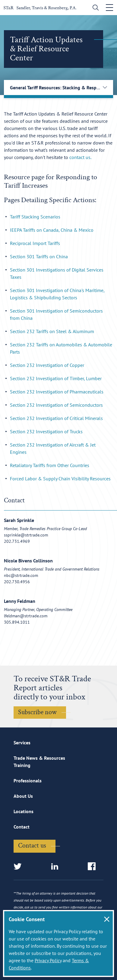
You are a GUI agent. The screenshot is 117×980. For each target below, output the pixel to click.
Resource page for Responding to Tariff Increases (51, 181)
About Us (23, 796)
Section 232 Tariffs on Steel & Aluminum (52, 331)
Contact (22, 827)
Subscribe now (37, 712)
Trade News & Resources (39, 758)
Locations (24, 811)
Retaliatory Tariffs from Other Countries (50, 465)
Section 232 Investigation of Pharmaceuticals (57, 392)
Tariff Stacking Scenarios (35, 217)
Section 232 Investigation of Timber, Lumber (56, 378)
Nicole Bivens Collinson (28, 561)
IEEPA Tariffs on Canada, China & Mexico (52, 230)
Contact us (32, 846)
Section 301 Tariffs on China (39, 256)
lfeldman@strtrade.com (26, 616)
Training (22, 765)
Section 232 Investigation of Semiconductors (56, 405)
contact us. (80, 157)
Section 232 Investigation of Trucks (46, 431)
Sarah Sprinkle (19, 520)
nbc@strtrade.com (21, 575)
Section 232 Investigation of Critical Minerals (56, 418)
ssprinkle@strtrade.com (26, 535)
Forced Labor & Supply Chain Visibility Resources (60, 479)
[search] (94, 8)
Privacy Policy (48, 960)
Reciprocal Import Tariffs (35, 243)
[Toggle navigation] (109, 8)
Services (22, 743)
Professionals (28, 781)
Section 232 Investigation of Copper (47, 365)
